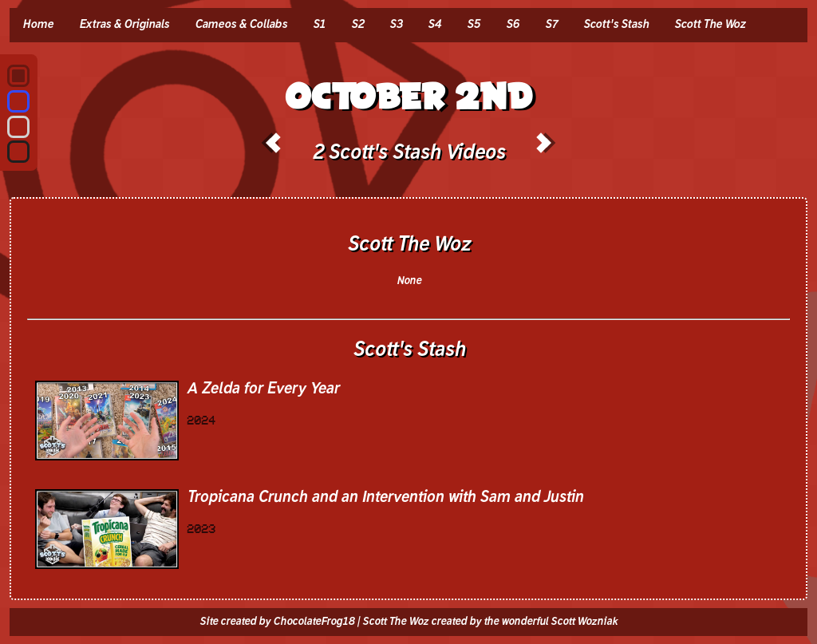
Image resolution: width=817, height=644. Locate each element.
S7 (551, 25)
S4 (434, 25)
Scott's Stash (616, 25)
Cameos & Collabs (241, 25)
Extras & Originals (124, 25)
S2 (357, 25)
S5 (474, 25)
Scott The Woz (710, 25)
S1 (319, 25)
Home (38, 25)
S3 (396, 25)
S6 (513, 25)
